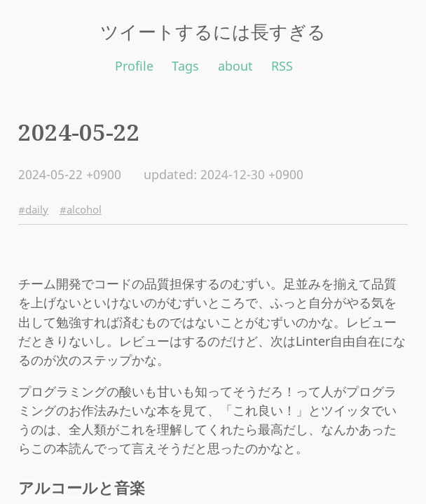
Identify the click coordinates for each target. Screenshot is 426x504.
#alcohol (81, 209)
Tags (185, 66)
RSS (282, 66)
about (235, 66)
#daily (33, 209)
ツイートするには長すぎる (213, 31)
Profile (134, 66)
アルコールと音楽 (82, 488)
